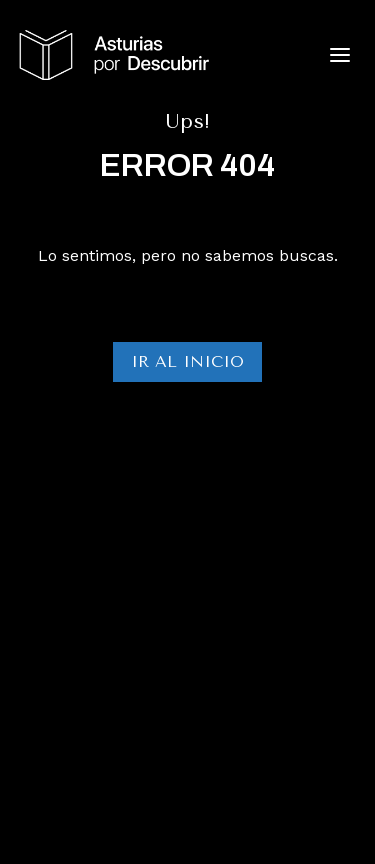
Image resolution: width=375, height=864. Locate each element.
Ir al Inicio (187, 361)
